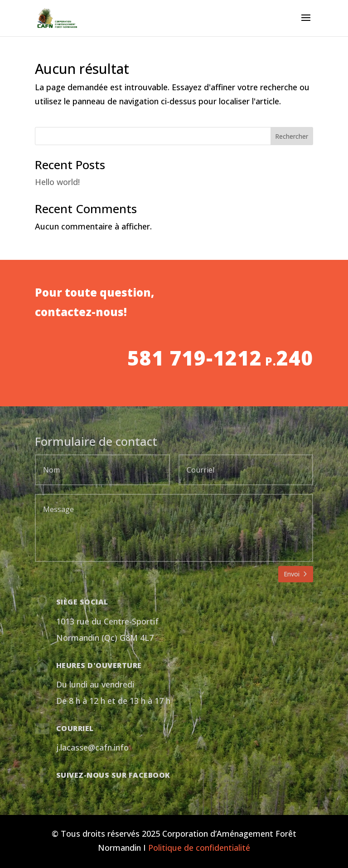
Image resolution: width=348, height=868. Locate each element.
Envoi (292, 574)
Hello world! (57, 182)
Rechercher (292, 136)
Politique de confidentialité (199, 848)
